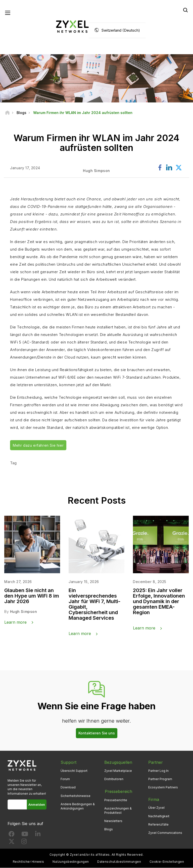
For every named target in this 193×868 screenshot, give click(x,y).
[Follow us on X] (12, 843)
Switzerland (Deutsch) (121, 30)
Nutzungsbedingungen (71, 862)
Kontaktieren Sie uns (97, 733)
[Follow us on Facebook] (12, 835)
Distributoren (114, 779)
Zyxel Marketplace (118, 771)
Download (68, 788)
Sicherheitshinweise (76, 796)
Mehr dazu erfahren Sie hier (38, 446)
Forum (65, 779)
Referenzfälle (158, 824)
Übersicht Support (74, 771)
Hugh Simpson (24, 612)
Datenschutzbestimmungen (119, 862)
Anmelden (37, 804)
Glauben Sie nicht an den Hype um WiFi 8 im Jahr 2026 (32, 596)
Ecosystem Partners (163, 788)
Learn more (15, 622)
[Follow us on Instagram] (24, 843)
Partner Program (160, 779)
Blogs (109, 829)
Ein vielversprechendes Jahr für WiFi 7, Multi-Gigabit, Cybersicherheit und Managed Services (94, 604)
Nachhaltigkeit (159, 816)
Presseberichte (116, 800)
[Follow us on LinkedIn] (38, 835)
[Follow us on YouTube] (25, 835)
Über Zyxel (156, 808)
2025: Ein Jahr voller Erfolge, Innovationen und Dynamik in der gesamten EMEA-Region (159, 602)
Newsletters (113, 820)
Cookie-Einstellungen (167, 862)
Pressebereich (118, 791)
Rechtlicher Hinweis (29, 862)
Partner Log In (158, 771)
